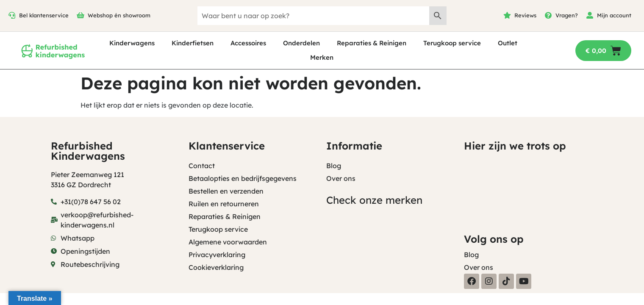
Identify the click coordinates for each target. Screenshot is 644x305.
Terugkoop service (452, 43)
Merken (322, 57)
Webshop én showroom (119, 15)
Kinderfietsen (193, 43)
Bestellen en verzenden (226, 191)
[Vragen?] (548, 15)
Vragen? (567, 15)
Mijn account (614, 15)
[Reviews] (507, 15)
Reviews (525, 15)
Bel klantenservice (44, 15)
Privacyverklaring (217, 255)
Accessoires (248, 43)
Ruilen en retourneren (224, 204)
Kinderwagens (132, 43)
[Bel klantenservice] (12, 15)
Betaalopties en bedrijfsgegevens (243, 178)
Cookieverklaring (216, 267)
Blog (334, 166)
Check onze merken (374, 200)
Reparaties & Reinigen (372, 43)
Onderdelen (301, 43)
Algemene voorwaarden (228, 242)
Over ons (341, 178)
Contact (202, 166)
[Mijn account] (590, 15)
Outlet (508, 43)
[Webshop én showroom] (80, 15)
